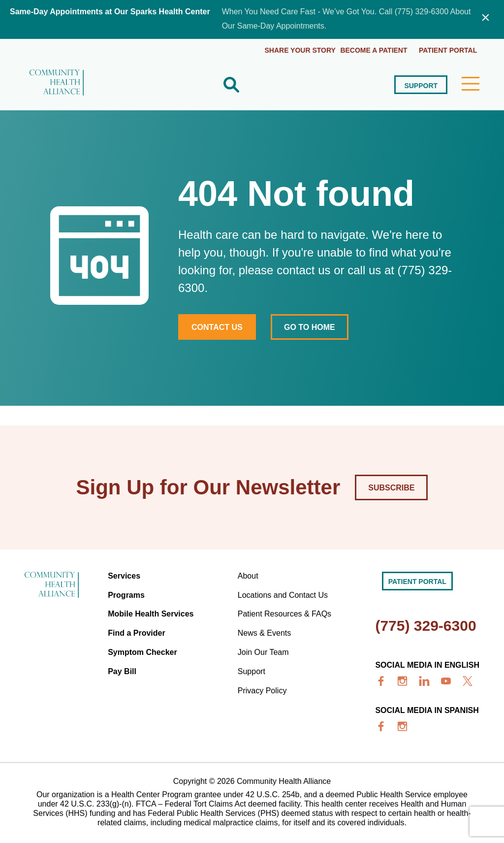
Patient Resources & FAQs (285, 610)
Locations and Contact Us (283, 592)
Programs (128, 592)
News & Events (265, 628)
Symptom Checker (144, 645)
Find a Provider (138, 628)
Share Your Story (297, 49)
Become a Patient (372, 49)
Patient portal (447, 49)
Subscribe (391, 487)
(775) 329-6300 (425, 625)
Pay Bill (124, 663)
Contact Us (217, 326)
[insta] (403, 680)
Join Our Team (264, 645)
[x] (468, 680)
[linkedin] (424, 680)
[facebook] (381, 680)
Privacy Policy (263, 681)
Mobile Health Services (152, 610)
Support (420, 85)
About (249, 574)
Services (126, 574)
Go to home (312, 326)
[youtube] (446, 680)
